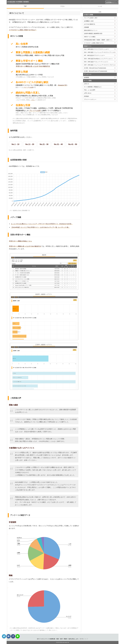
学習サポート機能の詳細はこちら (20, 241)
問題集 (62, 6)
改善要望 (86, 77)
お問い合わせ (88, 93)
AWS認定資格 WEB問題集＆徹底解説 (18, 2)
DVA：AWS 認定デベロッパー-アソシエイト (96, 62)
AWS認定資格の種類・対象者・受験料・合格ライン (98, 40)
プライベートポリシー (90, 99)
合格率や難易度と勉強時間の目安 (93, 34)
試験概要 (86, 27)
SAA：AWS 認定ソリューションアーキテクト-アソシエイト (100, 52)
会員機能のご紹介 (89, 21)
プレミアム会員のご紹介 (91, 18)
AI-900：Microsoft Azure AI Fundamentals (96, 71)
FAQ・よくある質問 (90, 90)
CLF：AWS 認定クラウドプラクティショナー (96, 49)
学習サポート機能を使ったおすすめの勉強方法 (33, 66)
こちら (33, 100)
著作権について (84, 639)
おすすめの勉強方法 (89, 24)
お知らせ (86, 84)
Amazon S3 (62, 85)
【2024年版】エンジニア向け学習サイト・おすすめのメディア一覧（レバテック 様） (40, 227)
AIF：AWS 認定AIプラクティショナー (94, 55)
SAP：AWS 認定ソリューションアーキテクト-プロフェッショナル (100, 65)
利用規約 (86, 96)
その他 (100, 6)
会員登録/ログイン (112, 2)
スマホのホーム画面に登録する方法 (94, 43)
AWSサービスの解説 (90, 37)
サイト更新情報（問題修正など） (93, 87)
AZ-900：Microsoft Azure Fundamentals (95, 68)
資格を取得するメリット (91, 30)
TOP (25, 6)
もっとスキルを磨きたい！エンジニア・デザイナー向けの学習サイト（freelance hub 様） (42, 224)
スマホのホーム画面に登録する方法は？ (23, 30)
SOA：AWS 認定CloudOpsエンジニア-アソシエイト (98, 59)
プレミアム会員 (28, 87)
